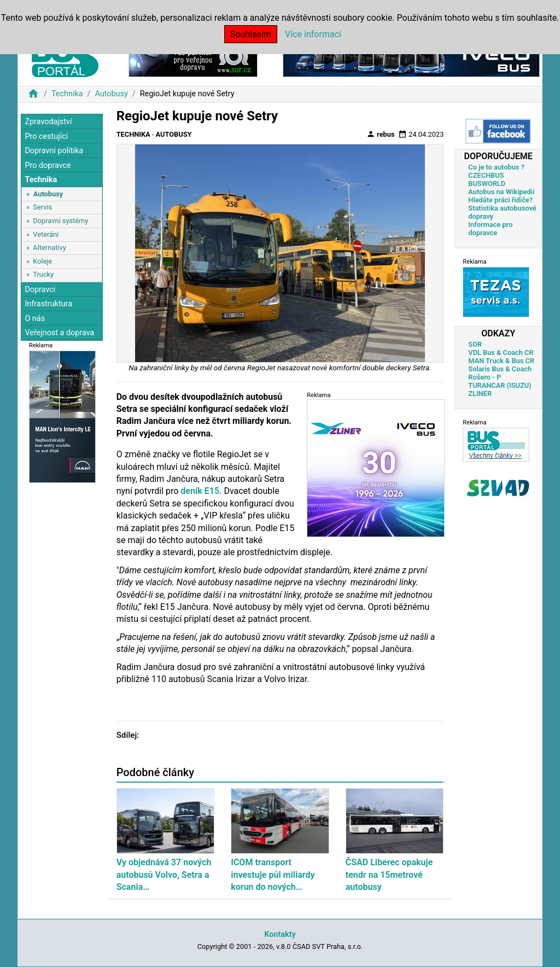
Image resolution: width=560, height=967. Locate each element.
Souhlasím (251, 34)
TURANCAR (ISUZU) (500, 385)
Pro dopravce (48, 165)
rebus (381, 134)
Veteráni (46, 234)
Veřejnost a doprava (59, 333)
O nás (35, 319)
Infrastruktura (48, 304)
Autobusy (111, 94)
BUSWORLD (487, 184)
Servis (42, 207)
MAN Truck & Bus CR (501, 361)
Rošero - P (485, 377)
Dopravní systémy (60, 221)
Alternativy (49, 247)
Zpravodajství (48, 122)
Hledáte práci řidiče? (500, 200)
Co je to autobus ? (496, 167)
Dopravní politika (54, 151)
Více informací (313, 34)
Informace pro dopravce (490, 229)
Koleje (42, 261)
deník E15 (200, 491)
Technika (67, 94)
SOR (475, 344)
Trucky (43, 274)
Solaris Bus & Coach (500, 369)
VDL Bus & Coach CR (501, 353)
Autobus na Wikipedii (501, 192)
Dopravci (40, 290)
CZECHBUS (486, 175)
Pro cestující (46, 136)
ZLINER (480, 394)
